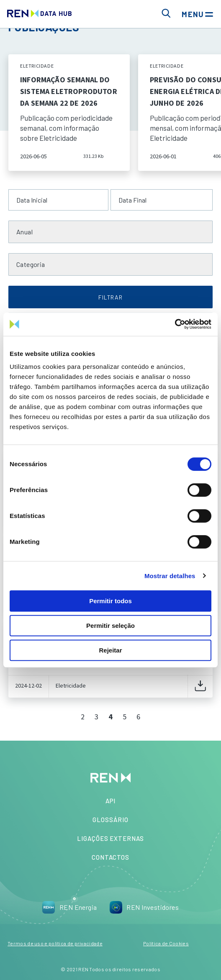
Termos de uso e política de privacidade (55, 943)
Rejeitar (110, 650)
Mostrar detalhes (170, 576)
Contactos (110, 857)
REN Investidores (144, 907)
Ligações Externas (110, 838)
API (111, 801)
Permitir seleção (110, 626)
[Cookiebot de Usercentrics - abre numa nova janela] (175, 324)
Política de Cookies (166, 943)
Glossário (110, 820)
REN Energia (70, 907)
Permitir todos (110, 601)
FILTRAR (110, 297)
